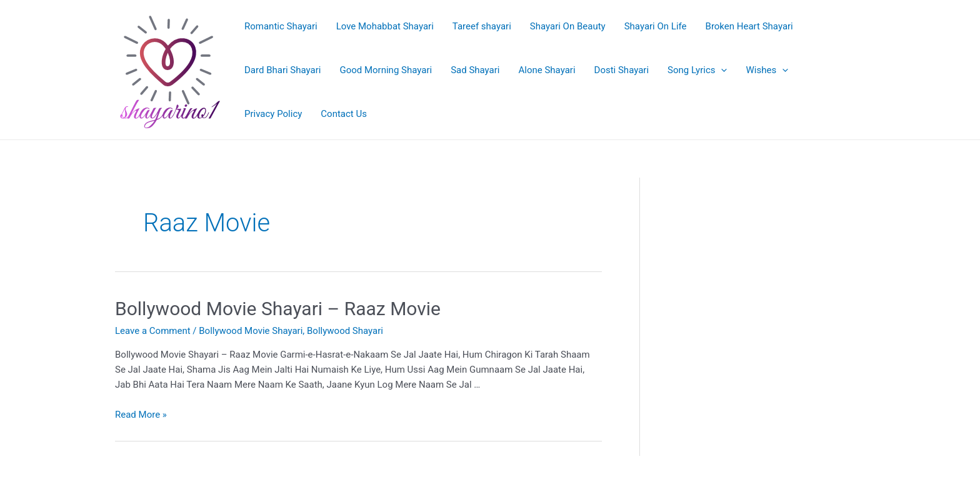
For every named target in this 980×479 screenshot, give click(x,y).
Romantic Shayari (281, 26)
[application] (721, 70)
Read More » (141, 415)
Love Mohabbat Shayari (385, 26)
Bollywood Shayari (345, 331)
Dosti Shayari (622, 70)
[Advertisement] (771, 244)
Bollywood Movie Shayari (251, 331)
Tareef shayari (482, 26)
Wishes (767, 70)
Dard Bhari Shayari (282, 70)
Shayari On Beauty (568, 26)
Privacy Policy (273, 114)
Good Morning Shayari (386, 70)
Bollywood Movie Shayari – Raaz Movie (278, 309)
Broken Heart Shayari (749, 26)
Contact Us (344, 114)
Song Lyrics (697, 70)
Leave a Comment (153, 331)
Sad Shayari (475, 70)
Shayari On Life (656, 26)
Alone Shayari (547, 70)
